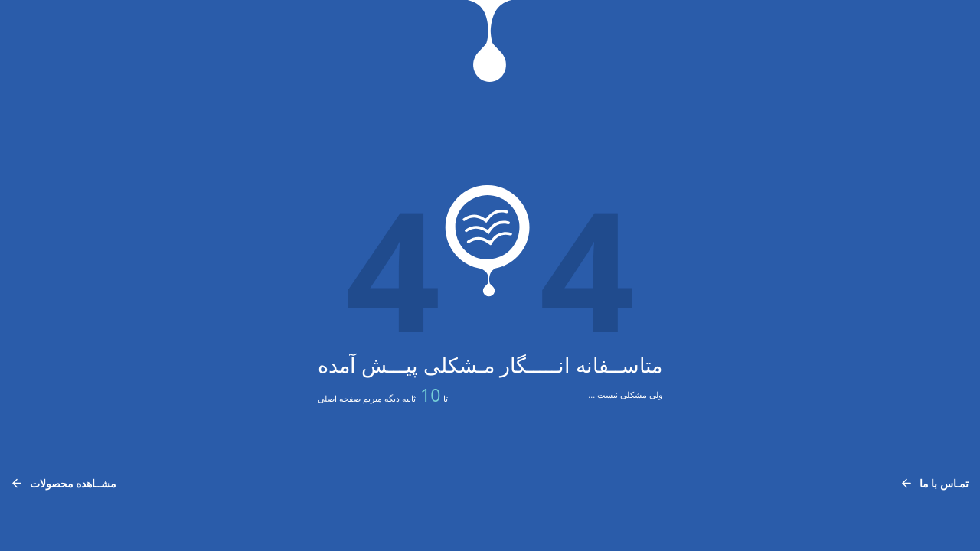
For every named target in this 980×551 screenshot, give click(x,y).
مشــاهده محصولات (64, 483)
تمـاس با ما (935, 483)
